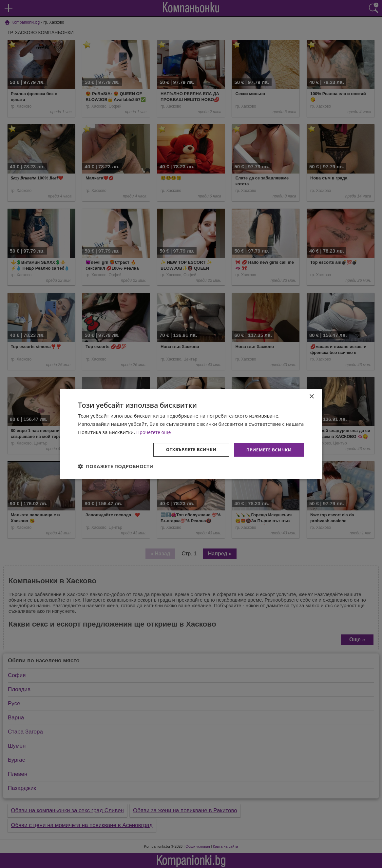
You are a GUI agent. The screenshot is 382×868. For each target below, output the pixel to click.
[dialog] (191, 434)
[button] (116, 466)
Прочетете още (155, 432)
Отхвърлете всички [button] (187, 449)
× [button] (311, 396)
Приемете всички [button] (268, 449)
